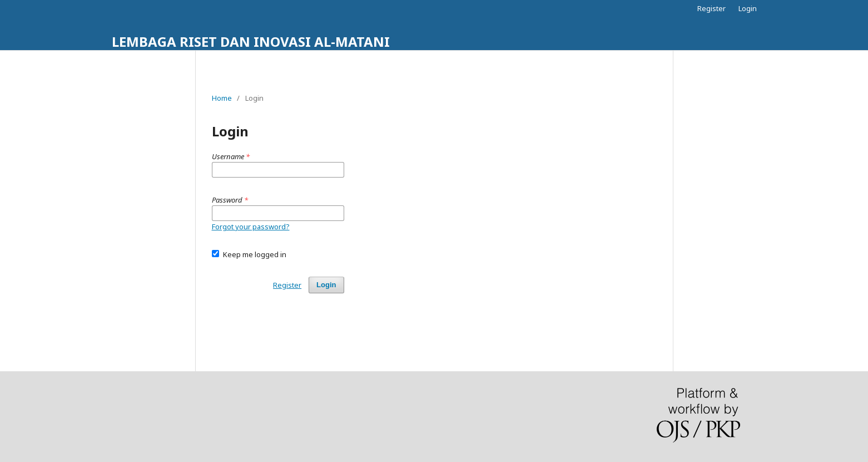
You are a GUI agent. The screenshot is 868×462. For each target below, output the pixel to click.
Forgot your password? (251, 227)
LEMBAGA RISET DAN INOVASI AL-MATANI (251, 41)
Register (711, 8)
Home (222, 98)
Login (748, 8)
